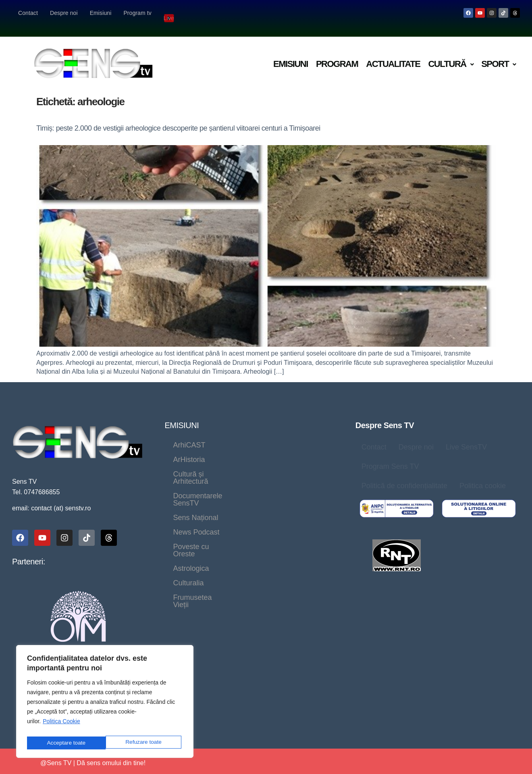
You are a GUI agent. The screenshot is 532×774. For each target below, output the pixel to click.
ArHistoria (238, 435)
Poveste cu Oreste (266, 478)
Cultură (451, 53)
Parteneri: (29, 551)
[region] (105, 703)
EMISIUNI (182, 415)
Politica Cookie (61, 725)
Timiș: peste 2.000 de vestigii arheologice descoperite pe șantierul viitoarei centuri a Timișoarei (178, 118)
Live (170, 13)
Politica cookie (483, 475)
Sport (499, 53)
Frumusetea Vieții (301, 493)
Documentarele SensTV (211, 464)
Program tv (137, 13)
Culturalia (241, 493)
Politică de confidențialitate (404, 475)
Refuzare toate (64, 743)
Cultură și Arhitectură (207, 449)
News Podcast (196, 478)
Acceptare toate (144, 743)
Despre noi (64, 13)
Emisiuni (101, 13)
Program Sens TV (390, 456)
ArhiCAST (189, 435)
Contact (28, 13)
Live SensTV (466, 437)
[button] (451, 54)
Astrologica (191, 493)
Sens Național (289, 464)
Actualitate (393, 53)
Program (337, 53)
